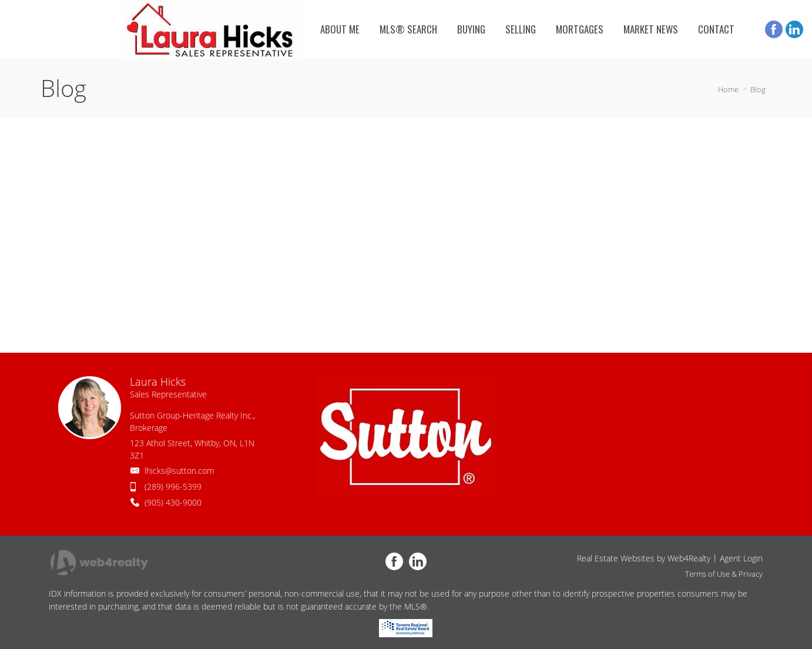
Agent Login (741, 558)
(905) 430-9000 (173, 502)
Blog (758, 89)
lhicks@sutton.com (179, 471)
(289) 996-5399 (173, 486)
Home (728, 89)
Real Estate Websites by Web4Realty (644, 558)
